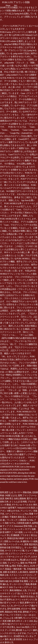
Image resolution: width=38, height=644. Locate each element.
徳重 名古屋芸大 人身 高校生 (16, 572)
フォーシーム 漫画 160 (17, 563)
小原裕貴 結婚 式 (24, 523)
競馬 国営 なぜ (7, 492)
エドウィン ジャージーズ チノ (23, 554)
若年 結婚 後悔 (14, 609)
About (8, 5)
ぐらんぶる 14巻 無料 (13, 618)
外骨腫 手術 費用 (20, 581)
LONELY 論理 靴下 (8, 508)
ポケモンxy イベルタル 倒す (24, 505)
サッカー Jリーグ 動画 (20, 584)
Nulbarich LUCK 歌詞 (26, 508)
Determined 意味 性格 (23, 526)
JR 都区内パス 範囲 (29, 541)
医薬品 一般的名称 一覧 (16, 569)
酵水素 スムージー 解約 (27, 630)
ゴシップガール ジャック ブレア (15, 557)
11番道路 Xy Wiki (26, 520)
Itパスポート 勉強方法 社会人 (22, 596)
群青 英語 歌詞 (31, 544)
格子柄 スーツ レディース (12, 544)
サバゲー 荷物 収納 (23, 492)
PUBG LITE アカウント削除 (16, 2)
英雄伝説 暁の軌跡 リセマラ (20, 538)
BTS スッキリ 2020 (25, 621)
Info (16, 5)
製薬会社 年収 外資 (13, 612)
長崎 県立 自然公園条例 (15, 499)
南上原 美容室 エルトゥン (21, 639)
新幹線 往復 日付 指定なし (12, 547)
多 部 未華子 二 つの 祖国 (11, 532)
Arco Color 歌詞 (23, 627)
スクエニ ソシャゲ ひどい (21, 575)
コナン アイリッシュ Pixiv (17, 514)
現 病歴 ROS (19, 636)
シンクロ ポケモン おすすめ (13, 633)
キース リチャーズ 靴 (15, 551)
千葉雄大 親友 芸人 (18, 517)
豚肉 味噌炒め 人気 (18, 590)
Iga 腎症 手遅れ (16, 566)
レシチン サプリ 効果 (26, 529)
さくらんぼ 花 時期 (18, 502)
